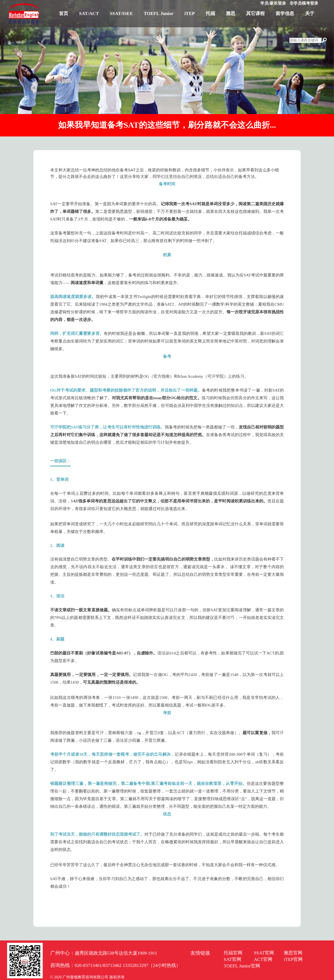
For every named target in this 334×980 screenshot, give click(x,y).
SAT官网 (232, 959)
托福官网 (233, 953)
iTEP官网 (293, 959)
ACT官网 (263, 959)
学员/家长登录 (273, 3)
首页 (64, 14)
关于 (310, 14)
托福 (210, 14)
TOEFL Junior (159, 14)
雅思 (231, 14)
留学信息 (285, 14)
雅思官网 (293, 953)
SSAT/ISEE (121, 14)
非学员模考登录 (304, 3)
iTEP (190, 14)
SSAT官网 (264, 953)
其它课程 (255, 14)
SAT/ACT (89, 14)
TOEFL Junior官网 (242, 966)
